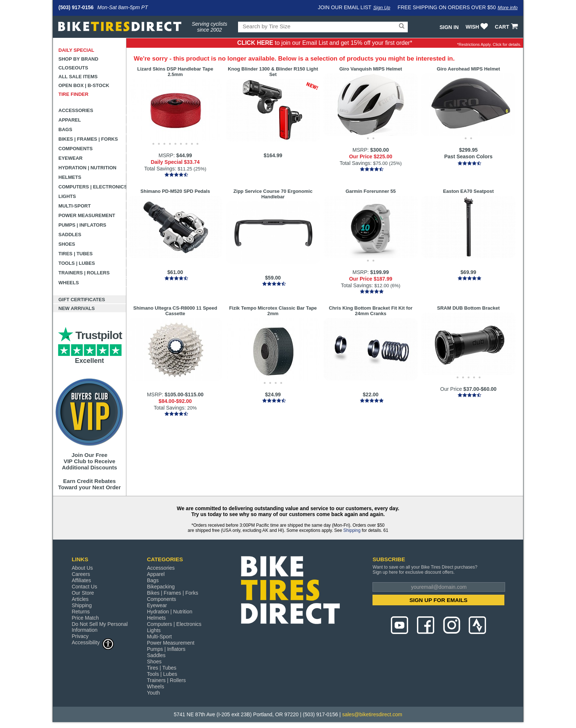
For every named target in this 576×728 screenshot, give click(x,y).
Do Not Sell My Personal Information (100, 627)
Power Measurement (87, 215)
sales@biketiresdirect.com (372, 714)
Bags (65, 129)
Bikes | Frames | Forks (88, 139)
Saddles (70, 235)
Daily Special (76, 50)
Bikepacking (161, 587)
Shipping (352, 530)
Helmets (70, 177)
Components (75, 149)
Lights (67, 196)
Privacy (80, 636)
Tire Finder (73, 94)
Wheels (69, 283)
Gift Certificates (82, 300)
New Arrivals (77, 308)
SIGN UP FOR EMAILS (439, 600)
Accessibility (93, 642)
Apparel (70, 120)
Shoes (67, 244)
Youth (153, 693)
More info (508, 8)
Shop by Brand (78, 59)
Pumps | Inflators (82, 225)
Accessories (76, 110)
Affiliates (81, 580)
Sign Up (382, 8)
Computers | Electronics (92, 187)
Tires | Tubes (75, 254)
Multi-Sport (75, 206)
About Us (82, 568)
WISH (478, 27)
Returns (81, 612)
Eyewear (71, 158)
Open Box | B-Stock (84, 85)
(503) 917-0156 (76, 7)
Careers (81, 574)
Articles (80, 599)
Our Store (83, 593)
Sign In (449, 27)
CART (507, 27)
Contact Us (84, 587)
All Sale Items (78, 77)
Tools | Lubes (77, 263)
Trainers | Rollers (84, 273)
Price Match (85, 618)
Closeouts (73, 68)
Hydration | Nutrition (87, 168)
